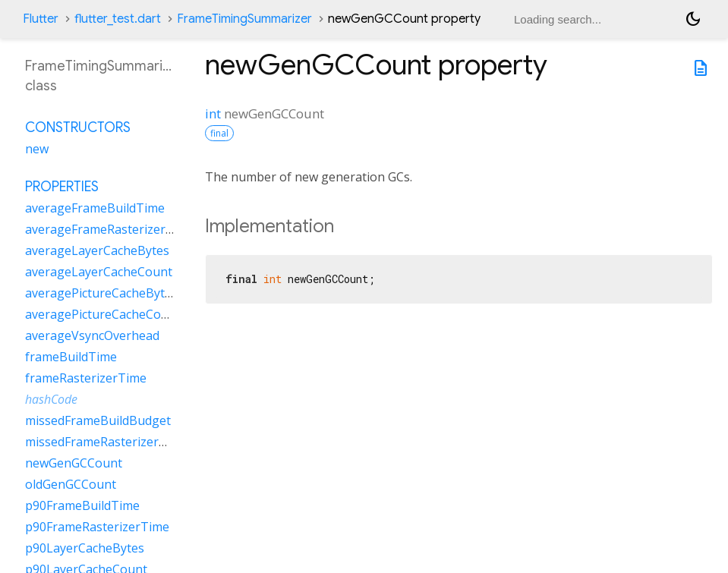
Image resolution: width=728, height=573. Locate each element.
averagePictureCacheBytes (101, 293)
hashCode (51, 399)
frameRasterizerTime (86, 378)
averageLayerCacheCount (99, 272)
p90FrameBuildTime (82, 505)
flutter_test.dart (118, 19)
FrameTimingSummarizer (244, 19)
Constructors (78, 128)
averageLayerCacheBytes (97, 250)
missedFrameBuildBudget (98, 420)
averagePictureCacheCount (103, 314)
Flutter (41, 19)
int (213, 113)
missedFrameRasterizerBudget (113, 442)
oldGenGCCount (71, 484)
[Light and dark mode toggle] (693, 19)
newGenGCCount (74, 463)
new (37, 149)
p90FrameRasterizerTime (97, 527)
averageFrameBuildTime (95, 208)
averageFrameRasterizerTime (110, 229)
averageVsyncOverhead (92, 335)
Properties (62, 187)
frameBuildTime (71, 357)
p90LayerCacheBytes (85, 548)
